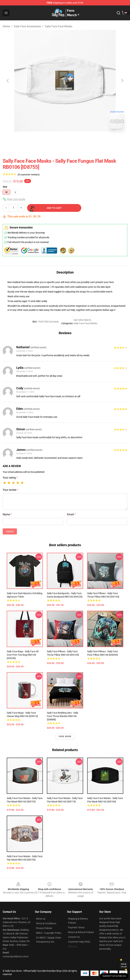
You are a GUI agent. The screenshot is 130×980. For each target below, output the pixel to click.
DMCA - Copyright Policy (49, 933)
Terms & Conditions (46, 923)
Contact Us (74, 937)
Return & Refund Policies (81, 932)
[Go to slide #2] (74, 139)
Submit (10, 531)
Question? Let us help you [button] (114, 976)
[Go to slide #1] (56, 139)
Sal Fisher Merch (82, 320)
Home (6, 26)
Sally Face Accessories (27, 26)
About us (41, 919)
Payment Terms (76, 927)
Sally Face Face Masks (59, 26)
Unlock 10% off (124, 965)
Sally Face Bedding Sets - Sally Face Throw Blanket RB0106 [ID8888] (63, 716)
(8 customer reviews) (29, 175)
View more (65, 736)
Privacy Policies (44, 928)
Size (5, 187)
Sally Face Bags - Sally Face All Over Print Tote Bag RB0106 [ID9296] (23, 655)
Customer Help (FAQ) (79, 942)
